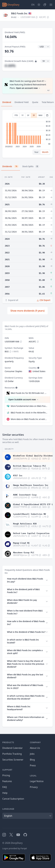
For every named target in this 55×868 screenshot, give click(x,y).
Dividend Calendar (12, 748)
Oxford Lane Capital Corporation (31, 533)
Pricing (6, 775)
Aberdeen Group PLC (24, 552)
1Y (22, 115)
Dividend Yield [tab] (21, 102)
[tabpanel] (27, 134)
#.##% (10, 66)
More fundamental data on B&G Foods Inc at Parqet (29, 406)
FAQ (5, 787)
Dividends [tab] (11, 166)
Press (33, 765)
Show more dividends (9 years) (27, 311)
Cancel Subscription (13, 799)
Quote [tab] (35, 102)
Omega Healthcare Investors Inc (31, 485)
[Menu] (51, 5)
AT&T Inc (18, 475)
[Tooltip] (38, 368)
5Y (34, 115)
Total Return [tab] (48, 102)
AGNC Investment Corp (25, 494)
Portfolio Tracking (12, 754)
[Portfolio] (45, 5)
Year (36, 152)
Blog (32, 760)
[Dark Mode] (39, 5)
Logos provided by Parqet (15, 848)
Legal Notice (37, 781)
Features (7, 781)
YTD (16, 115)
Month (45, 152)
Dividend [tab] (7, 102)
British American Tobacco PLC (29, 466)
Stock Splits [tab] (31, 166)
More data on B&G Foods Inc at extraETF (29, 419)
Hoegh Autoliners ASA (25, 523)
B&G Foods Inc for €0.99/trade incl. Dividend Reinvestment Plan (29, 393)
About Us (35, 748)
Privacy (34, 787)
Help (5, 793)
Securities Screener (13, 760)
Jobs (32, 754)
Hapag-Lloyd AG (21, 543)
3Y (28, 115)
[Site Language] (33, 5)
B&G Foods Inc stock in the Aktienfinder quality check (29, 413)
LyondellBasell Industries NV (29, 514)
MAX (40, 115)
